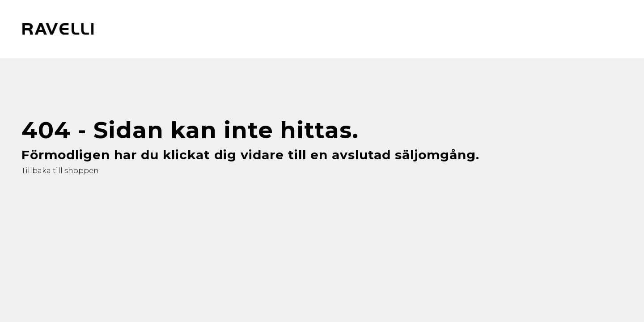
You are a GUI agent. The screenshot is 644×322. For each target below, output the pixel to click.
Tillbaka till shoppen (60, 171)
